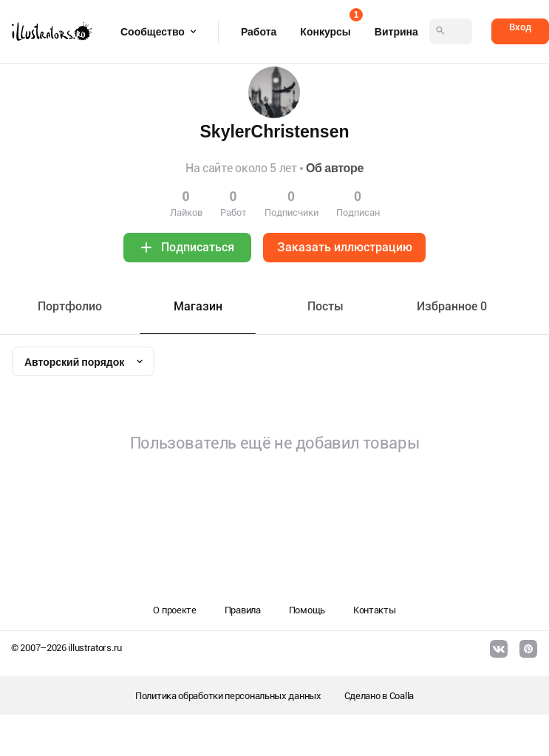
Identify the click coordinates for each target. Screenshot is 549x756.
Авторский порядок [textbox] (74, 362)
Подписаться (198, 247)
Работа (259, 32)
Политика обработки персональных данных (228, 696)
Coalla (402, 696)
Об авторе (335, 168)
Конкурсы (325, 27)
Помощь (307, 610)
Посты (325, 306)
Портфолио (70, 306)
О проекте (174, 610)
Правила (243, 610)
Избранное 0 (452, 306)
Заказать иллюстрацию (345, 247)
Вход (520, 27)
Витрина (396, 32)
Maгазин (198, 306)
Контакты (375, 610)
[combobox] (83, 361)
